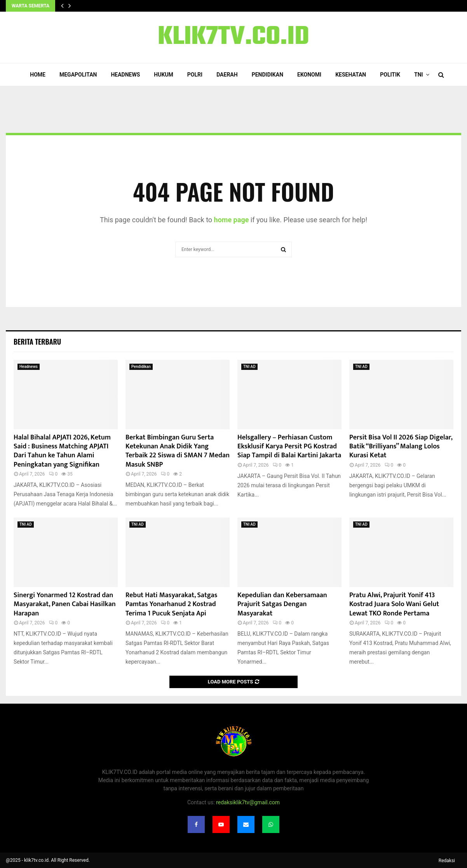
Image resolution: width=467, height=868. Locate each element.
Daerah (227, 75)
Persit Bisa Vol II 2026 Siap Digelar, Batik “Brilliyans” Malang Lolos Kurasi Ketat (401, 447)
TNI (419, 75)
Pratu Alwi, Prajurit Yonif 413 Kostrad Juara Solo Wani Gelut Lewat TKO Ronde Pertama (394, 604)
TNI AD (249, 367)
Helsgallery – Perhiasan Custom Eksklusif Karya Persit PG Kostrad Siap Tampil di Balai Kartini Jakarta (289, 447)
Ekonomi (309, 75)
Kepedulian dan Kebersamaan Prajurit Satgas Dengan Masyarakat (282, 604)
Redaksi (447, 861)
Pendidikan (267, 75)
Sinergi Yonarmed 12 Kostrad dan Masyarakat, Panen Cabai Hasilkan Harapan (65, 604)
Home (38, 75)
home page (232, 220)
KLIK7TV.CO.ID (233, 37)
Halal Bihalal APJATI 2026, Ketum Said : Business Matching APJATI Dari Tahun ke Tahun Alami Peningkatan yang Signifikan (62, 451)
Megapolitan (78, 75)
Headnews (125, 75)
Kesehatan (351, 75)
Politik (390, 75)
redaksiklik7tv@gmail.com (248, 802)
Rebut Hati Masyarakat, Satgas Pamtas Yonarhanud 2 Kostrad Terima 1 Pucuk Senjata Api (171, 604)
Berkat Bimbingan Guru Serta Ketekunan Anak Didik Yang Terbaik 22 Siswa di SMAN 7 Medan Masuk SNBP (178, 451)
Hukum (164, 75)
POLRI (195, 75)
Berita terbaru (37, 342)
